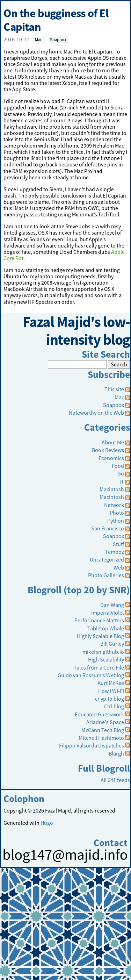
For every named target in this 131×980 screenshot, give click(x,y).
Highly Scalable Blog (100, 636)
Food (118, 466)
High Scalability (106, 659)
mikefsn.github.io (103, 652)
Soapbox (58, 40)
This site (117, 389)
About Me (113, 442)
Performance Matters (99, 620)
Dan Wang (112, 605)
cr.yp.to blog (110, 699)
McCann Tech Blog (103, 730)
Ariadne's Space (105, 722)
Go (121, 473)
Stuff (118, 544)
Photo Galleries (106, 575)
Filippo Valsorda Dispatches (92, 745)
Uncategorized (107, 559)
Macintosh (112, 489)
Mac (39, 40)
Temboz (115, 552)
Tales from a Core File (99, 667)
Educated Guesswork (99, 714)
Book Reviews (108, 450)
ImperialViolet (108, 613)
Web (119, 567)
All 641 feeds (115, 780)
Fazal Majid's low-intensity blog (76, 331)
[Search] (77, 364)
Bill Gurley (112, 644)
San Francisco (108, 528)
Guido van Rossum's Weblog (91, 675)
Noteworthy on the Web (96, 413)
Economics (111, 458)
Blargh (116, 753)
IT (122, 481)
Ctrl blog (114, 706)
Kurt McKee (111, 683)
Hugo (47, 823)
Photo (117, 513)
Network (114, 505)
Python (116, 521)
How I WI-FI (111, 691)
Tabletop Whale (106, 628)
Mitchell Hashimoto (101, 738)
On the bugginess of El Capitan (56, 20)
